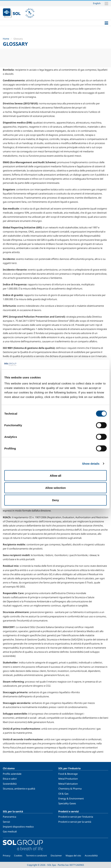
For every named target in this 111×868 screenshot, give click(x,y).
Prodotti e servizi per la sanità (75, 822)
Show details (91, 464)
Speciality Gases (67, 803)
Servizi (6, 822)
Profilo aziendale (12, 774)
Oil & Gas (63, 794)
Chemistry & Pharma (70, 789)
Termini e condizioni (36, 856)
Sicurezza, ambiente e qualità (19, 789)
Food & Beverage (68, 774)
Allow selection (55, 488)
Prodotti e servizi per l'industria (76, 817)
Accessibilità (91, 856)
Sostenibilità (10, 784)
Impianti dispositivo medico (18, 827)
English (97, 3)
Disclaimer (56, 856)
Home (6, 39)
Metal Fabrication (68, 784)
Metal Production (68, 779)
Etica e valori (10, 779)
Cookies (18, 856)
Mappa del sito (73, 856)
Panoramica (9, 817)
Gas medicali (10, 831)
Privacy (7, 856)
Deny (56, 500)
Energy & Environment (71, 798)
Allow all (56, 475)
